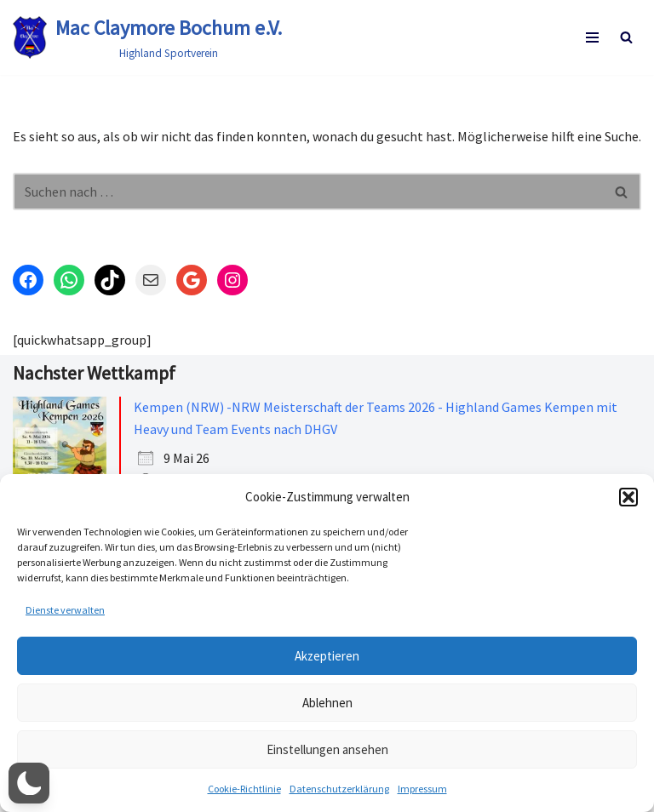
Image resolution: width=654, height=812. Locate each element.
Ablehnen (327, 703)
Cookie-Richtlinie (244, 789)
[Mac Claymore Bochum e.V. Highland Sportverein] (147, 37)
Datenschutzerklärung (339, 789)
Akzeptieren (327, 656)
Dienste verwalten (65, 610)
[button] (628, 497)
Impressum (422, 789)
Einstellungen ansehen (327, 749)
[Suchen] (626, 37)
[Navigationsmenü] (592, 37)
